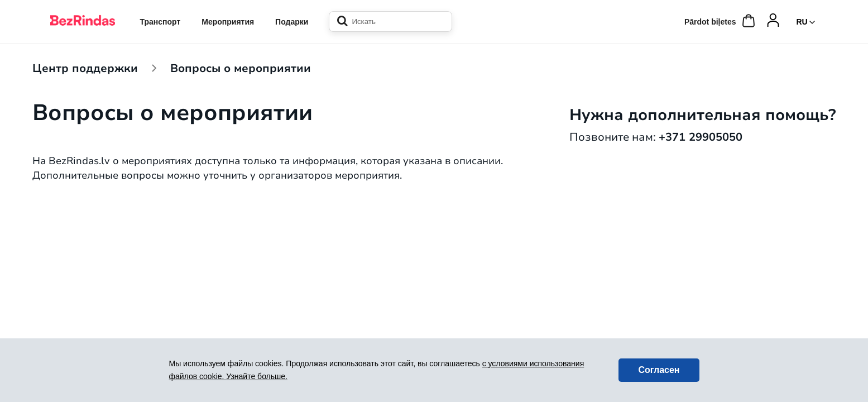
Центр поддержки (85, 68)
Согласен (659, 370)
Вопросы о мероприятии (241, 68)
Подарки (292, 22)
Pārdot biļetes (710, 22)
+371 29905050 (701, 137)
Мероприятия (228, 22)
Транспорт (160, 22)
